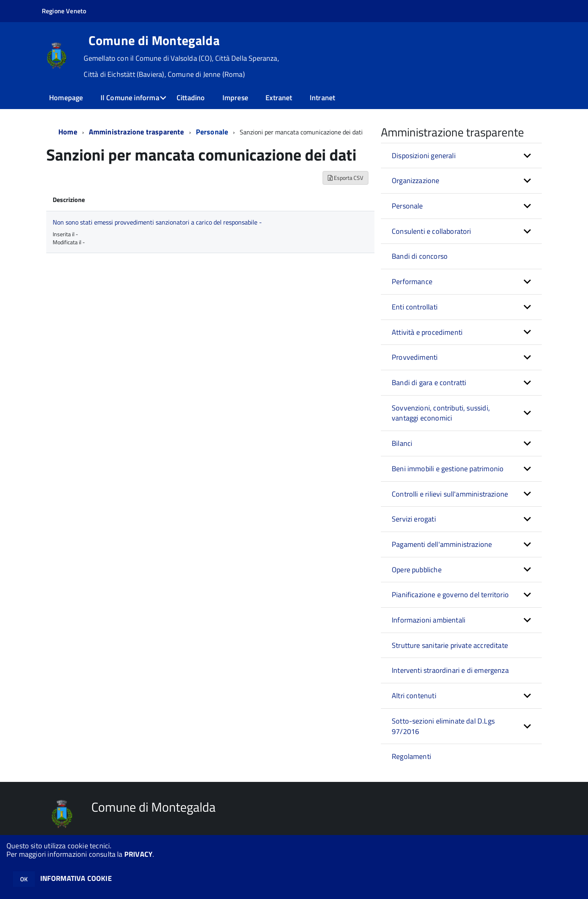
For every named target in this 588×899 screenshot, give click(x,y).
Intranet (322, 98)
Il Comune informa (130, 98)
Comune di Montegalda (154, 40)
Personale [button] (407, 206)
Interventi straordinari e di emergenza (450, 670)
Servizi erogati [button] (414, 519)
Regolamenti (411, 756)
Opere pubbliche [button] (417, 570)
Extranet (279, 98)
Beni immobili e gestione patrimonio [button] (448, 469)
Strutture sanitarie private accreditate (450, 645)
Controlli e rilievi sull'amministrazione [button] (450, 494)
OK (24, 879)
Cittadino (191, 98)
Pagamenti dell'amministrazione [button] (442, 544)
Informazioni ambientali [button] (429, 620)
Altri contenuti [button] (414, 696)
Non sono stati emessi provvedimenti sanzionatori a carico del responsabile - (157, 222)
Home (68, 132)
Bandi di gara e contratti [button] (429, 382)
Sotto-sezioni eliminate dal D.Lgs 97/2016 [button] (443, 726)
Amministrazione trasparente (137, 132)
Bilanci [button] (402, 443)
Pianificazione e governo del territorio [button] (450, 595)
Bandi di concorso (420, 256)
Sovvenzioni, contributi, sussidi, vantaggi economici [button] (441, 413)
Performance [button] (412, 281)
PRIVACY (138, 854)
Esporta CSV (345, 178)
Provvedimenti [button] (415, 357)
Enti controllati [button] (415, 307)
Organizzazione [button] (416, 180)
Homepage (66, 98)
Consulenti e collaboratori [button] (432, 231)
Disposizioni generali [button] (424, 156)
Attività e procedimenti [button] (427, 332)
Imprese (235, 98)
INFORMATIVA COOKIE (76, 878)
